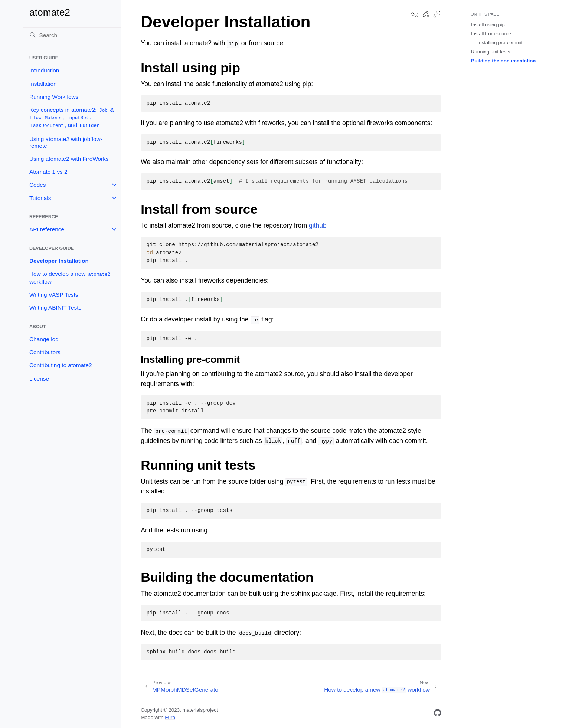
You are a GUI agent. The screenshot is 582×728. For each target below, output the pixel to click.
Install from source (491, 34)
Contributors (45, 352)
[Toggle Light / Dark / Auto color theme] (437, 14)
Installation (43, 84)
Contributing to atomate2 (61, 365)
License (39, 378)
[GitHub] (438, 714)
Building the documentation (503, 61)
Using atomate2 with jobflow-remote (66, 142)
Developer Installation (59, 261)
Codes (38, 185)
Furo (170, 717)
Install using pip (488, 25)
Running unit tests (491, 52)
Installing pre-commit (500, 43)
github (318, 225)
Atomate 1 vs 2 (48, 172)
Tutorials (40, 198)
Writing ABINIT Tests (55, 308)
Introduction (44, 70)
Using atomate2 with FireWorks (69, 159)
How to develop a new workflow (70, 278)
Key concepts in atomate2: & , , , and (72, 118)
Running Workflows (54, 97)
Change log (44, 339)
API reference (47, 229)
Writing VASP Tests (54, 295)
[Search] (72, 35)
